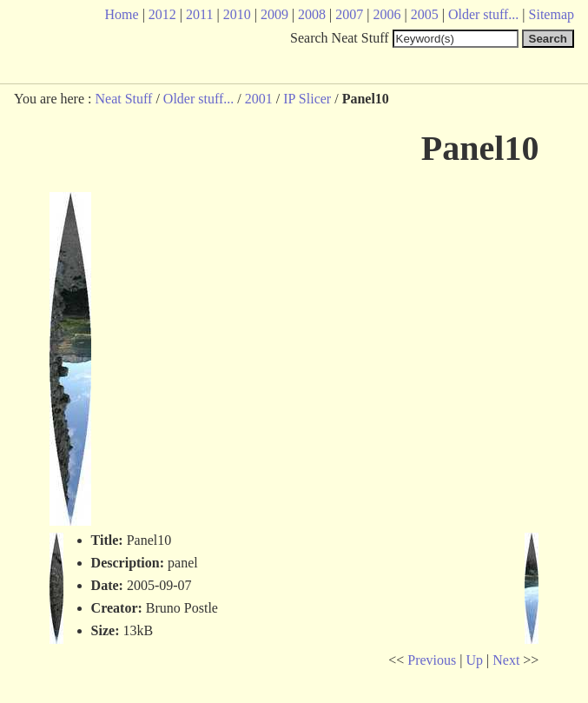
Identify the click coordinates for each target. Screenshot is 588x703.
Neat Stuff (123, 99)
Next (506, 660)
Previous (432, 660)
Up (474, 660)
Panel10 (480, 148)
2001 (259, 99)
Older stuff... (198, 99)
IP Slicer (307, 99)
